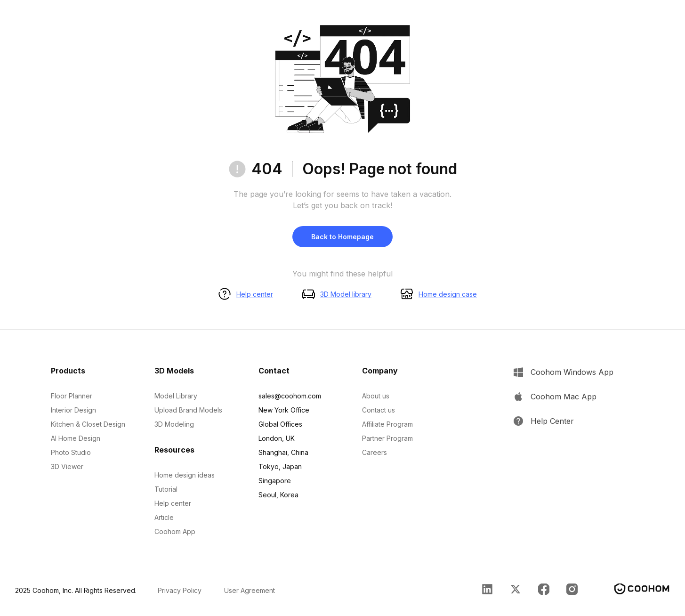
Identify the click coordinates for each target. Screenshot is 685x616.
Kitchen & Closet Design (88, 424)
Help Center (552, 421)
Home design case (448, 294)
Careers (375, 452)
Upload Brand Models (188, 410)
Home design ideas (185, 475)
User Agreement (250, 590)
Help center (255, 294)
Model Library (176, 396)
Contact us (379, 410)
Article (164, 517)
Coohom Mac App (564, 397)
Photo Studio (71, 452)
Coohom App (175, 531)
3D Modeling (174, 424)
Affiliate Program (387, 424)
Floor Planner (72, 396)
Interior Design (73, 410)
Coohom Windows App (572, 372)
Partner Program (387, 438)
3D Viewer (67, 466)
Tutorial (166, 489)
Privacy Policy (180, 590)
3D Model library (346, 294)
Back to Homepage (342, 237)
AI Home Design (76, 438)
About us (376, 396)
